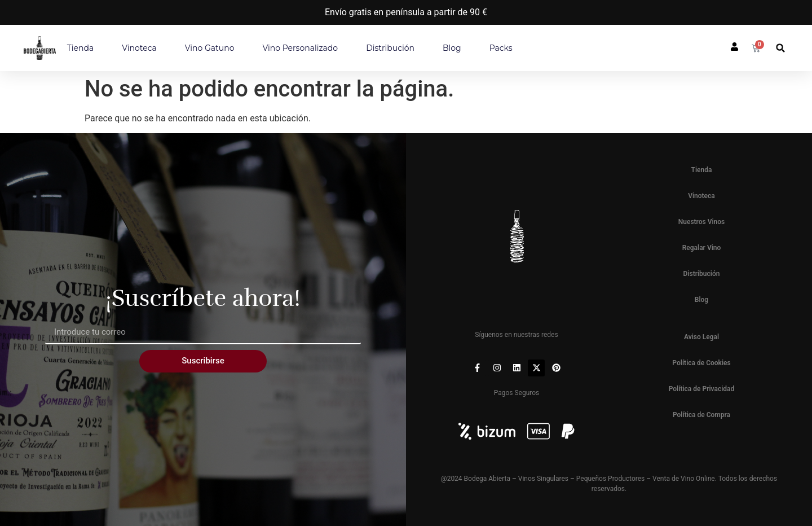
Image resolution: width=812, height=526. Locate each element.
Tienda (80, 48)
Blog (452, 48)
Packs (501, 48)
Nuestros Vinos (702, 222)
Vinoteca (139, 48)
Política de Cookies (701, 363)
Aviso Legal (701, 337)
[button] (781, 48)
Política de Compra (701, 415)
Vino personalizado (300, 48)
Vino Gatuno (210, 48)
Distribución (390, 48)
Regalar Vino (702, 248)
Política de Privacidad (702, 389)
